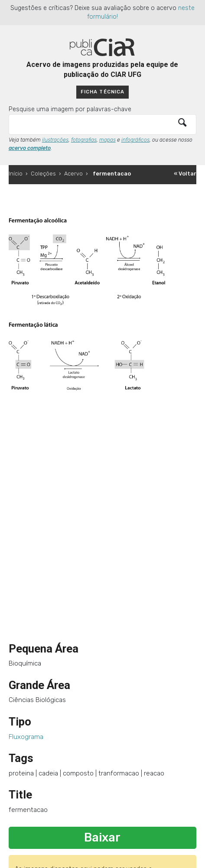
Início (16, 174)
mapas (107, 140)
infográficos (135, 140)
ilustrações (55, 140)
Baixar (102, 838)
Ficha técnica (102, 92)
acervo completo (30, 148)
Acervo (73, 174)
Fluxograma (26, 737)
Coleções (43, 174)
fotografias (84, 140)
